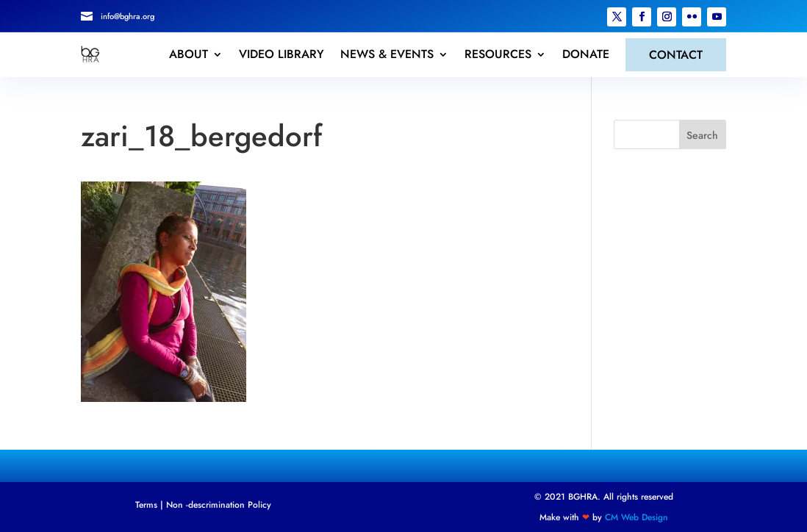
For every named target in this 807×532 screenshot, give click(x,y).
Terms (146, 505)
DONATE (586, 54)
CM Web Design (636, 517)
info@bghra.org (128, 16)
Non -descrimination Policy (219, 505)
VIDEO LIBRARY (281, 54)
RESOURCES (498, 54)
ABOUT (189, 54)
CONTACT (676, 55)
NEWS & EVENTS (387, 54)
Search (702, 135)
